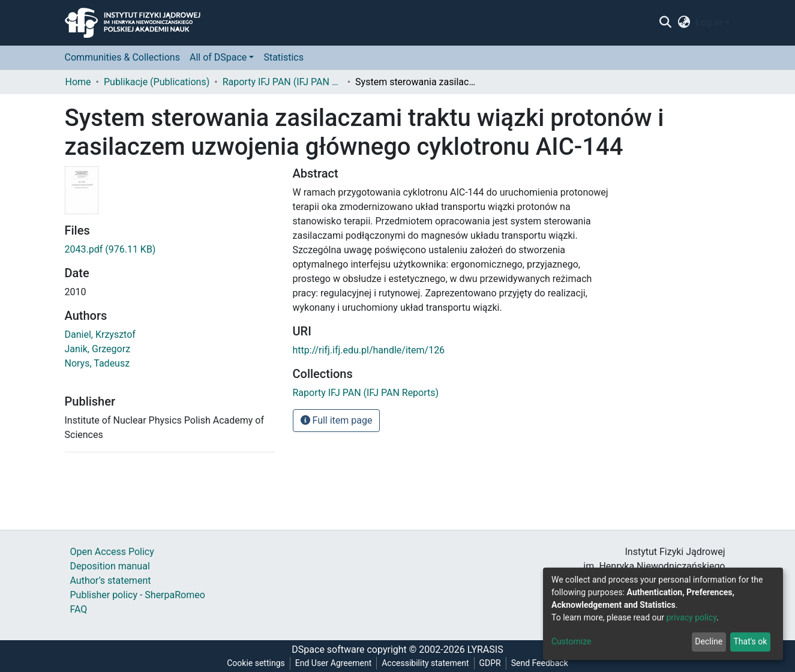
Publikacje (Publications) (157, 82)
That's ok (750, 641)
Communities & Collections (122, 57)
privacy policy (691, 617)
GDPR (490, 663)
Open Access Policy (112, 552)
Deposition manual (110, 566)
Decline (709, 641)
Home (78, 82)
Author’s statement (111, 580)
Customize (571, 641)
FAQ (79, 609)
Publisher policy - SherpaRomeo (138, 595)
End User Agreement (333, 663)
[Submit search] (666, 23)
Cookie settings (256, 663)
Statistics (283, 57)
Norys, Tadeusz (97, 363)
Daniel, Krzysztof (100, 334)
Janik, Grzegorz (98, 349)
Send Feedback (540, 663)
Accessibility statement (425, 663)
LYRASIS (485, 649)
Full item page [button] (337, 420)
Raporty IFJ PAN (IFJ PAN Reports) (283, 82)
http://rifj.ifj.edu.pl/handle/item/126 (369, 350)
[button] (684, 23)
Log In (709, 22)
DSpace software (328, 649)
